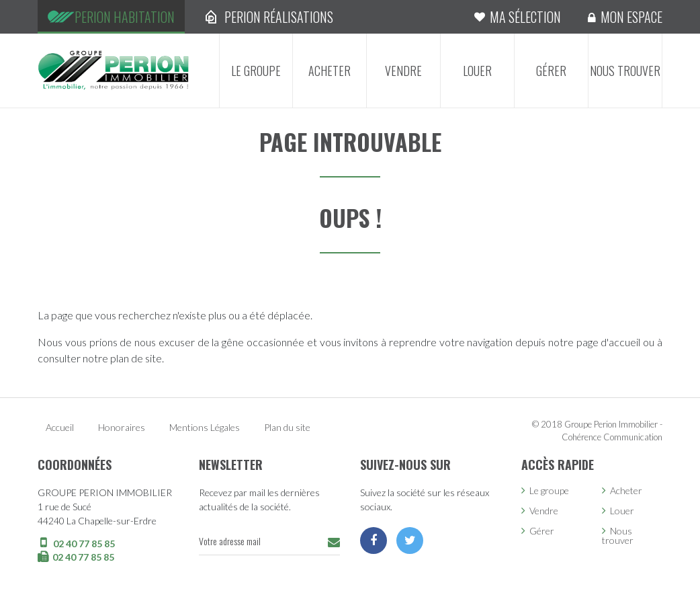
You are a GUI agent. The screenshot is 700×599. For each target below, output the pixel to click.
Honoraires (122, 427)
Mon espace (631, 17)
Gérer (551, 71)
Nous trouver (625, 71)
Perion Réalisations (279, 17)
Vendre (403, 71)
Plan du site (287, 427)
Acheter (330, 71)
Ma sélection (525, 17)
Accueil (60, 427)
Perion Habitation (125, 17)
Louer (477, 71)
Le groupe (256, 71)
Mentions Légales (205, 427)
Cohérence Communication (612, 437)
